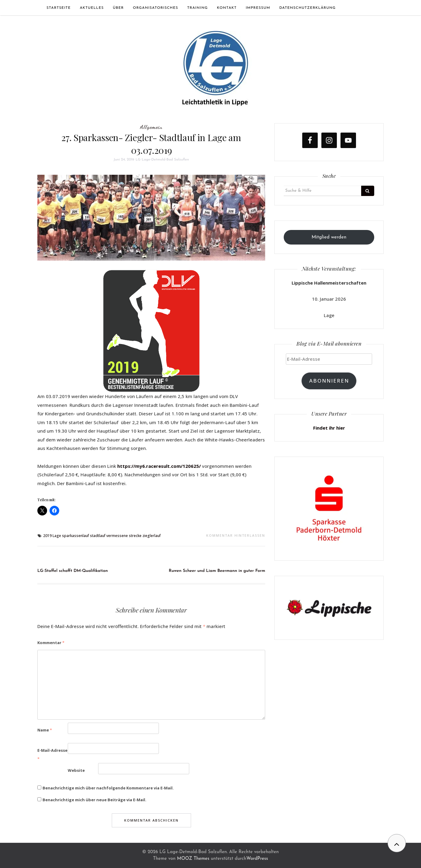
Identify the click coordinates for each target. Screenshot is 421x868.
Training (197, 8)
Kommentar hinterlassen (236, 535)
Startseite (59, 8)
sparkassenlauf (75, 536)
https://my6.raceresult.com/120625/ (159, 466)
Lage (57, 536)
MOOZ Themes (193, 859)
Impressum (258, 8)
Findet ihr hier (329, 428)
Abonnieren (329, 381)
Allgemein (151, 127)
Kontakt (227, 8)
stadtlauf (98, 536)
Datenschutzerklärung (307, 8)
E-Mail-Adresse (52, 755)
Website (76, 770)
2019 (47, 536)
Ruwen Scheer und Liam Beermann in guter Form (217, 571)
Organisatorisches (155, 8)
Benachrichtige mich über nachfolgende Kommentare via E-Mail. (108, 788)
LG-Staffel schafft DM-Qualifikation (73, 571)
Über (118, 8)
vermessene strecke (124, 536)
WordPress (257, 859)
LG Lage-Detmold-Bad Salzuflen (162, 160)
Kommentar (51, 643)
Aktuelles (92, 8)
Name (45, 730)
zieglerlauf (152, 536)
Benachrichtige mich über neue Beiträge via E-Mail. (94, 800)
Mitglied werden (329, 237)
